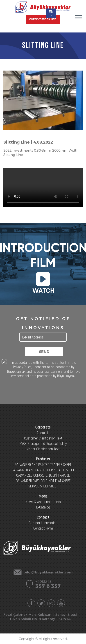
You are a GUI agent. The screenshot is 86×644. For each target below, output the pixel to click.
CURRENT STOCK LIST (43, 19)
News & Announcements (43, 502)
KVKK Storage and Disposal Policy (43, 443)
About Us (43, 433)
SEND (44, 352)
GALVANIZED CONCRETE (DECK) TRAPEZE (43, 475)
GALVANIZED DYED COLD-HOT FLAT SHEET (43, 480)
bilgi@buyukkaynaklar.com (48, 572)
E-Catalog (43, 507)
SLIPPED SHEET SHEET (43, 486)
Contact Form (43, 528)
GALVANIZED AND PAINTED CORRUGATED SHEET (43, 470)
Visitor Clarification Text (43, 449)
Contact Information (43, 523)
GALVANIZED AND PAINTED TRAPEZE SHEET (43, 464)
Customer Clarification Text (43, 438)
